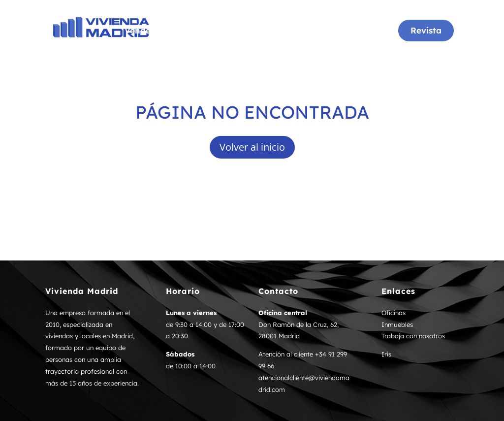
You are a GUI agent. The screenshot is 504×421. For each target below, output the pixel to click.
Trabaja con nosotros (413, 336)
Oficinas (214, 31)
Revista (426, 31)
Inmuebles (266, 31)
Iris (386, 354)
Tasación (320, 31)
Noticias (368, 31)
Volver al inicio (252, 147)
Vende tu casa (154, 31)
